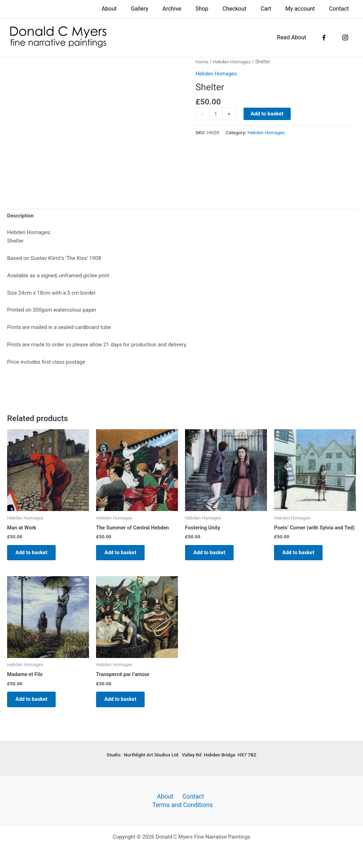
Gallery (158, 9)
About (131, 9)
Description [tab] (21, 216)
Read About (299, 37)
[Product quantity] (216, 114)
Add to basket (267, 114)
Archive (187, 9)
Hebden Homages (233, 62)
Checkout (244, 9)
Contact (340, 9)
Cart (273, 9)
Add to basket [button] (34, 554)
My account (304, 9)
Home (202, 62)
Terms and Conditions (183, 804)
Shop (214, 9)
